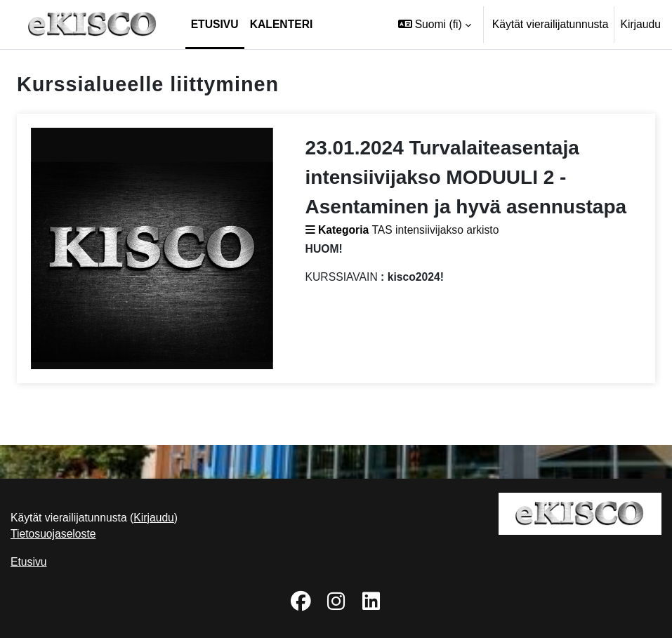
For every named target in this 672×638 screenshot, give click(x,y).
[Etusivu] (93, 25)
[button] (435, 25)
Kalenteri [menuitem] (282, 24)
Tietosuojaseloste (53, 534)
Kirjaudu (640, 24)
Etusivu (28, 562)
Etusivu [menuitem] (215, 24)
